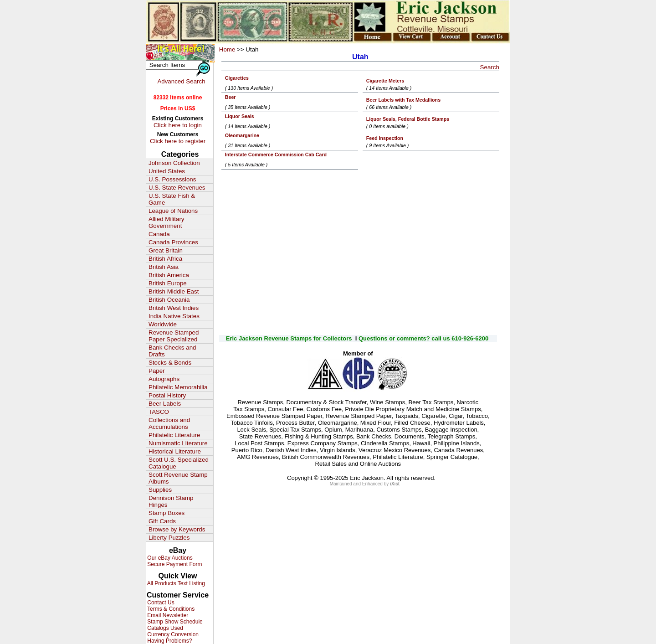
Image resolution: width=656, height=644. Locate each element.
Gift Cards (162, 521)
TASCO (159, 412)
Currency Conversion (172, 634)
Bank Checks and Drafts (172, 351)
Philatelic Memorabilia (178, 387)
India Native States (174, 316)
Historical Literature (175, 451)
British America (169, 275)
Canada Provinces (173, 242)
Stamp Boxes (167, 513)
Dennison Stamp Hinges (171, 501)
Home (227, 49)
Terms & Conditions (170, 609)
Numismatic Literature (178, 443)
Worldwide (163, 324)
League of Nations (173, 211)
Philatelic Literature (174, 435)
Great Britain (166, 250)
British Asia (164, 267)
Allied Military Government (167, 222)
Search (490, 67)
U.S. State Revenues (177, 188)
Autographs (164, 379)
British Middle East (174, 291)
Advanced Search (181, 81)
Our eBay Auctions (169, 558)
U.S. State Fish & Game (172, 199)
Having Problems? (169, 641)
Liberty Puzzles (169, 538)
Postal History (167, 395)
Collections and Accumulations (169, 423)
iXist (395, 484)
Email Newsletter (167, 615)
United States (167, 171)
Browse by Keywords (177, 529)
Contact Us (160, 603)
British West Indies (174, 308)
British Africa (165, 259)
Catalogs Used (164, 628)
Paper (157, 371)
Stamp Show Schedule (174, 622)
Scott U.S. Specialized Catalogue (179, 463)
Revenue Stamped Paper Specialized (174, 336)
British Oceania (169, 300)
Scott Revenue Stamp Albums (178, 478)
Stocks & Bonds (170, 363)
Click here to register (178, 141)
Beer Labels (165, 404)
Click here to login (178, 125)
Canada (159, 234)
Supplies (160, 490)
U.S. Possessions (172, 179)
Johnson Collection (174, 163)
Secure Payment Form (174, 564)
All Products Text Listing (175, 583)
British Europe (168, 283)
